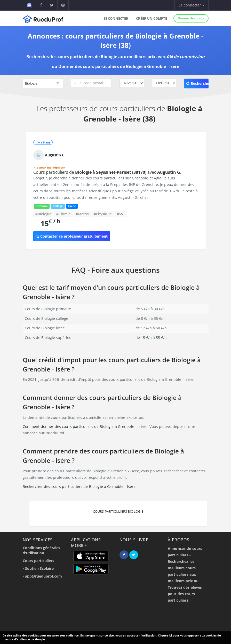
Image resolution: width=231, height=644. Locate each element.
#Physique (103, 214)
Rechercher (197, 83)
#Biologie (43, 214)
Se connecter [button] (192, 5)
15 (50, 223)
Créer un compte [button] (152, 18)
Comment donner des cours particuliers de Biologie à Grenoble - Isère (85, 426)
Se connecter (116, 18)
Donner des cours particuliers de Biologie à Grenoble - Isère (119, 66)
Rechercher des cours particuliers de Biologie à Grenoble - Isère (79, 486)
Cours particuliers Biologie (118, 511)
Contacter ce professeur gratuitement (72, 236)
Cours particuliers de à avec (107, 172)
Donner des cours (191, 18)
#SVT (121, 214)
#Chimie (63, 214)
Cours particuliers (38, 561)
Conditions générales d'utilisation (41, 550)
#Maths (82, 214)
